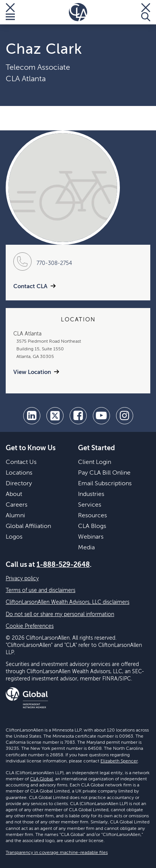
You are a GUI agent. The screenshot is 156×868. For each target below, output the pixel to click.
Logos (14, 537)
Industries (91, 494)
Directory (19, 484)
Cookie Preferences (30, 626)
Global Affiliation (28, 526)
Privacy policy (22, 579)
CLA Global (41, 779)
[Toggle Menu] (10, 12)
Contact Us (21, 462)
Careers (17, 505)
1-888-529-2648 (63, 565)
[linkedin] (32, 416)
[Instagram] (125, 416)
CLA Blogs (92, 526)
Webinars (91, 537)
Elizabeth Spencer (119, 761)
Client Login (95, 462)
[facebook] (78, 416)
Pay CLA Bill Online (104, 473)
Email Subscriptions (105, 484)
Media (86, 548)
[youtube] (101, 416)
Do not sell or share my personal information (60, 614)
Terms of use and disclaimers (41, 590)
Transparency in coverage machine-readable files (57, 853)
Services (90, 505)
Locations (19, 473)
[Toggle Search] (146, 12)
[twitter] (55, 416)
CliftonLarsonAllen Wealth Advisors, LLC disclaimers (68, 602)
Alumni (15, 516)
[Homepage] (78, 12)
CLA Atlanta (26, 79)
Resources (92, 516)
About (14, 494)
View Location (32, 372)
